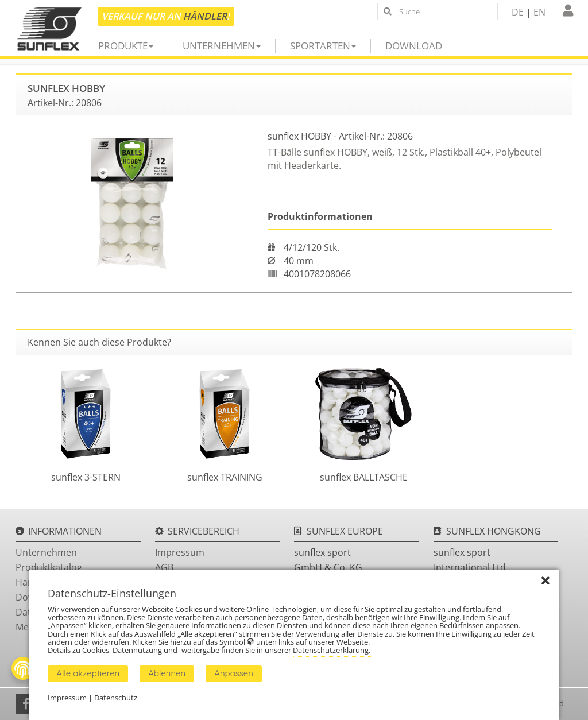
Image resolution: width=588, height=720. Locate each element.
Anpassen (234, 673)
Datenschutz (116, 698)
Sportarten (323, 46)
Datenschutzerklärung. (332, 650)
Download (414, 46)
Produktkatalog (49, 567)
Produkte (126, 46)
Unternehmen (222, 46)
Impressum (180, 552)
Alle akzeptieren (88, 673)
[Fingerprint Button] (23, 668)
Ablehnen (167, 673)
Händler (205, 16)
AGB (164, 567)
